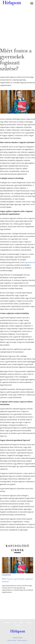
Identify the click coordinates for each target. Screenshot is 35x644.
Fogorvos (6, 575)
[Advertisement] (17, 26)
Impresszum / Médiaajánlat (17, 640)
